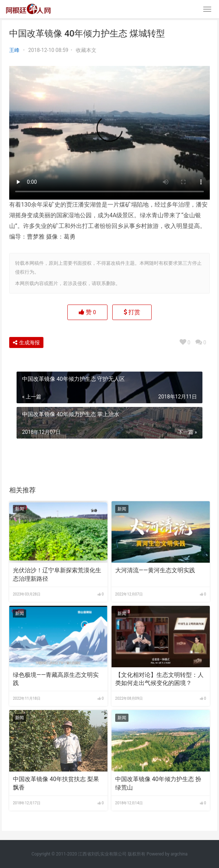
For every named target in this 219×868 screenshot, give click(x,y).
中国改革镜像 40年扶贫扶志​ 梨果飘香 (56, 783)
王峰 (14, 50)
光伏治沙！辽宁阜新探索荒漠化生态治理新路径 (57, 574)
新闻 (20, 509)
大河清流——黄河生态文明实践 (155, 570)
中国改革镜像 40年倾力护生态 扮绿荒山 (158, 783)
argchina (179, 854)
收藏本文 (86, 50)
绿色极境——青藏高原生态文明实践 (56, 679)
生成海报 (26, 342)
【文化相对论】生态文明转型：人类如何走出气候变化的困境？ (159, 679)
